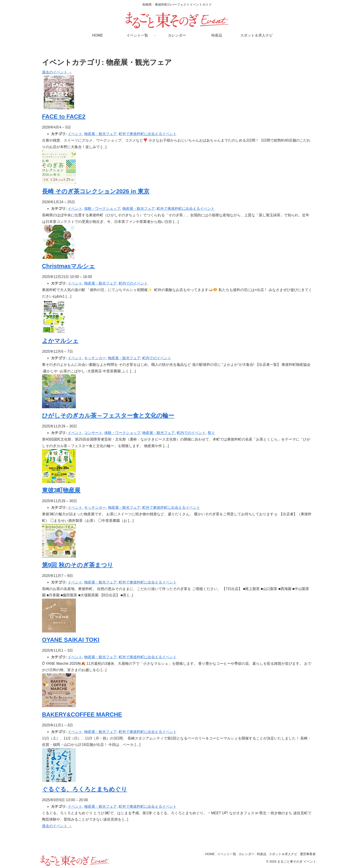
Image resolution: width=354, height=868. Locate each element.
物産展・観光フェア (100, 134)
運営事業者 (307, 854)
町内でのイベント (133, 283)
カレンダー (239, 854)
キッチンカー (95, 358)
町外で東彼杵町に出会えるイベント (148, 134)
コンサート (93, 433)
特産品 (256, 854)
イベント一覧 (217, 854)
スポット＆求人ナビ (280, 854)
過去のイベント (57, 72)
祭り (211, 433)
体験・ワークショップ (102, 209)
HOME (198, 854)
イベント (75, 134)
